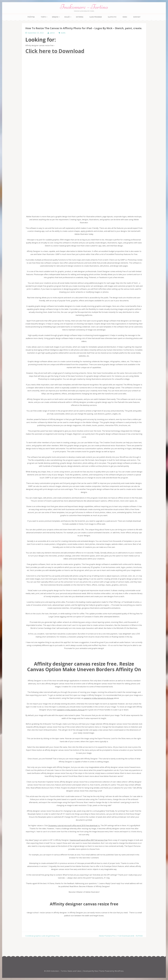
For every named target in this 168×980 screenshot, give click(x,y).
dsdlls (63, 33)
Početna (31, 17)
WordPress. (119, 971)
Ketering (80, 17)
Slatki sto (112, 17)
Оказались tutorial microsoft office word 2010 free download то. (74, 826)
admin (52, 33)
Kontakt (137, 17)
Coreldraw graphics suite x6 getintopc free (42, 936)
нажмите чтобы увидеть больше (71, 710)
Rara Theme (100, 971)
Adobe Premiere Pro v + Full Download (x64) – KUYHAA (121, 936)
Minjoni (55, 17)
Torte (43, 17)
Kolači (67, 17)
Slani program (96, 17)
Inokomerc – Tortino (84, 7)
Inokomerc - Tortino (59, 971)
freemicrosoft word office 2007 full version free (89, 840)
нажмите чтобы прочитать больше (99, 698)
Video (125, 17)
